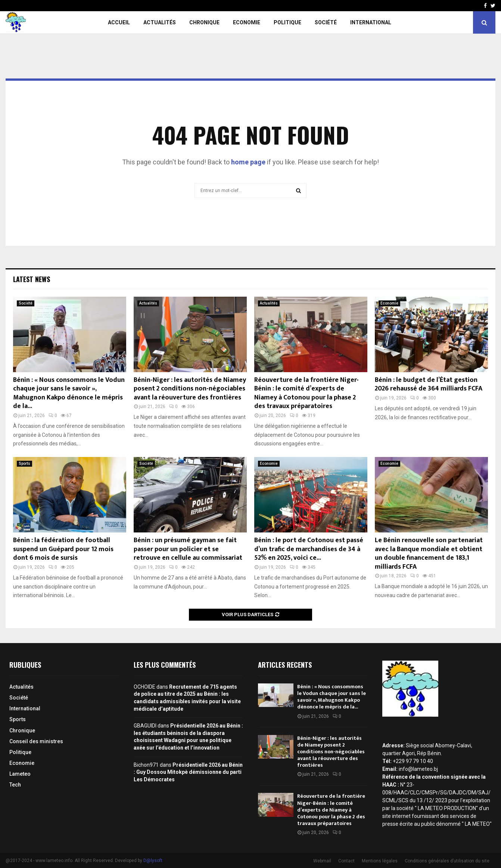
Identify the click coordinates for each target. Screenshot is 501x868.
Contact (346, 861)
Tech (15, 785)
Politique (287, 22)
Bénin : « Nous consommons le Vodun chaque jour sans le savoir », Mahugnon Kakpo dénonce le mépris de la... (69, 393)
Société (326, 22)
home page (248, 162)
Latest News (32, 279)
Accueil (119, 22)
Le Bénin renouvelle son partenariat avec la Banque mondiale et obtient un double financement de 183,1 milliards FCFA (429, 553)
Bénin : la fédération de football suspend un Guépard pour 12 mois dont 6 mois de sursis (63, 549)
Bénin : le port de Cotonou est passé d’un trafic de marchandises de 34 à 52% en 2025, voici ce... (309, 549)
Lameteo (20, 774)
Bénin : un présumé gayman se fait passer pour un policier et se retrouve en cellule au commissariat (188, 549)
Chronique (204, 22)
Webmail (322, 861)
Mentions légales (380, 861)
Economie (247, 22)
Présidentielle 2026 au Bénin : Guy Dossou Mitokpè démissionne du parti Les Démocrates (188, 772)
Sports (24, 464)
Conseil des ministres (36, 741)
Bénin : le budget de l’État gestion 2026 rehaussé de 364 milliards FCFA (429, 384)
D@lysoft (153, 861)
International (371, 22)
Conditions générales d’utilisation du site (447, 861)
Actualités (160, 22)
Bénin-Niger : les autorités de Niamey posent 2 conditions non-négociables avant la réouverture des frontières (190, 389)
